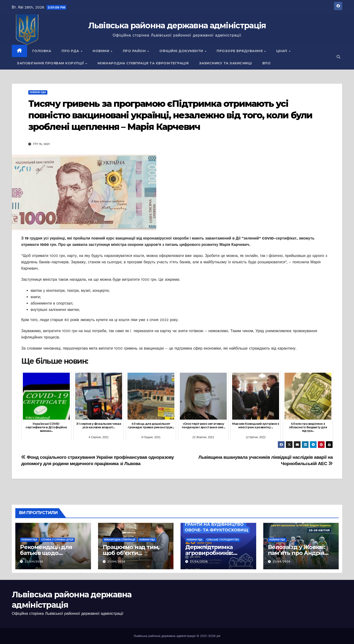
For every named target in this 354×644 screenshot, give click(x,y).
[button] (338, 57)
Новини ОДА (38, 92)
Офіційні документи (182, 51)
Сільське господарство (223, 540)
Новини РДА (29, 540)
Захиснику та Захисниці (226, 63)
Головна (42, 51)
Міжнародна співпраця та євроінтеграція (143, 63)
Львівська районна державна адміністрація (177, 25)
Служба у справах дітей (57, 540)
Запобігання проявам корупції (51, 63)
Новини (101, 51)
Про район (135, 51)
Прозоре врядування (240, 51)
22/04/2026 (34, 561)
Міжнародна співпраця (120, 540)
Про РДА (71, 51)
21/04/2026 (116, 561)
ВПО (267, 63)
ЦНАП (282, 51)
